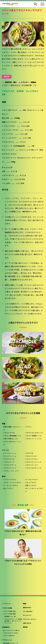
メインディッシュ (10, 453)
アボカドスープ (9, 462)
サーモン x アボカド (11, 486)
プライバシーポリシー (30, 619)
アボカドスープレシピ (33, 439)
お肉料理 (20, 91)
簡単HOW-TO (6, 627)
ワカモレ (29, 427)
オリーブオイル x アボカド (34, 490)
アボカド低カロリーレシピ (12, 443)
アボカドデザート (10, 465)
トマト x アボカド (10, 480)
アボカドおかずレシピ (33, 468)
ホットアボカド (32, 91)
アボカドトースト (32, 465)
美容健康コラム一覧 (10, 617)
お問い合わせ (27, 623)
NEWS (25, 604)
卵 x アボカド (8, 489)
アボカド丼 (29, 453)
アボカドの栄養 (7, 608)
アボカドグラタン (32, 459)
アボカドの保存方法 (9, 636)
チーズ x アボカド (32, 480)
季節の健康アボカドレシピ (12, 429)
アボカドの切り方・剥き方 (11, 633)
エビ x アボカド (31, 483)
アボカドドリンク (10, 468)
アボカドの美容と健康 (9, 614)
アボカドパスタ (31, 456)
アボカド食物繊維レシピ (12, 436)
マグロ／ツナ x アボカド (12, 483)
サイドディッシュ (10, 456)
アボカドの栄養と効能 (9, 611)
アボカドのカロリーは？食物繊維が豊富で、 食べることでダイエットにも (13, 621)
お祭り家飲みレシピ (11, 439)
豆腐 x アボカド (31, 486)
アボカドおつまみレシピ (34, 433)
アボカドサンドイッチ (33, 462)
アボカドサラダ (8, 91)
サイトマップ (27, 616)
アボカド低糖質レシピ (33, 436)
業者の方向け (27, 608)
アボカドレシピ (7, 640)
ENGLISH (25, 627)
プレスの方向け (28, 612)
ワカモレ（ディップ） (11, 471)
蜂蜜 (4, 95)
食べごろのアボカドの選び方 (11, 631)
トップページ (6, 604)
